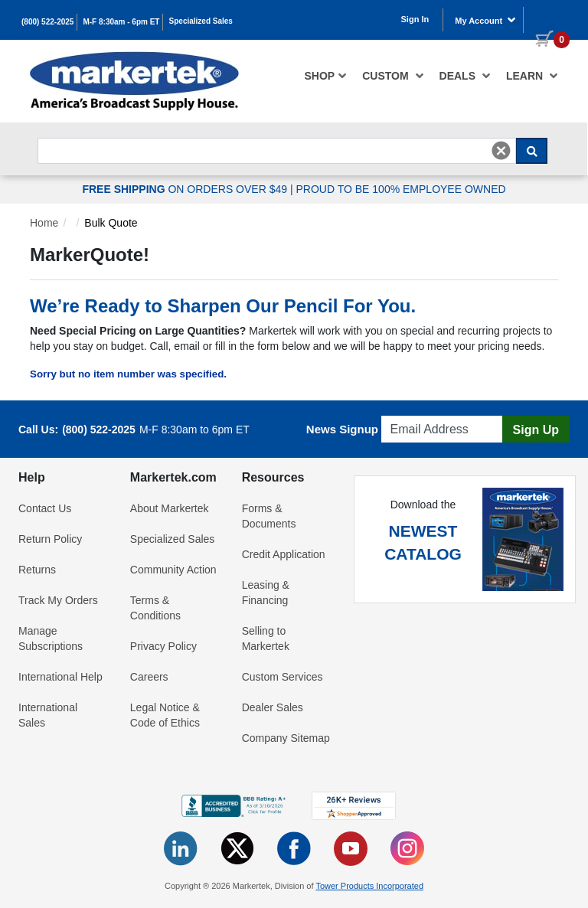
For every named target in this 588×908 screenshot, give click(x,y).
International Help (60, 677)
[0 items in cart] (547, 18)
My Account (485, 20)
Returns (37, 570)
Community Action (173, 570)
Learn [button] (532, 76)
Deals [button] (465, 76)
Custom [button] (393, 76)
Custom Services (283, 677)
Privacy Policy (163, 646)
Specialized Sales (201, 21)
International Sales (48, 715)
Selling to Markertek (266, 639)
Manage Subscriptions (51, 639)
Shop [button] (326, 76)
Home (44, 223)
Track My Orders (58, 600)
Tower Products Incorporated (369, 886)
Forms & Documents (269, 516)
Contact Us (45, 508)
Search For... (65, 134)
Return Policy (50, 539)
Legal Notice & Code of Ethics (165, 715)
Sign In (415, 19)
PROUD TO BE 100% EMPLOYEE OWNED (400, 189)
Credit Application (284, 554)
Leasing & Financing (266, 593)
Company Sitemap (286, 738)
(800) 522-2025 (47, 22)
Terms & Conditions (155, 608)
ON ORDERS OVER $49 (186, 189)
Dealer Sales (273, 707)
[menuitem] (326, 76)
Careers (149, 677)
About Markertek (170, 508)
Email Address (418, 412)
